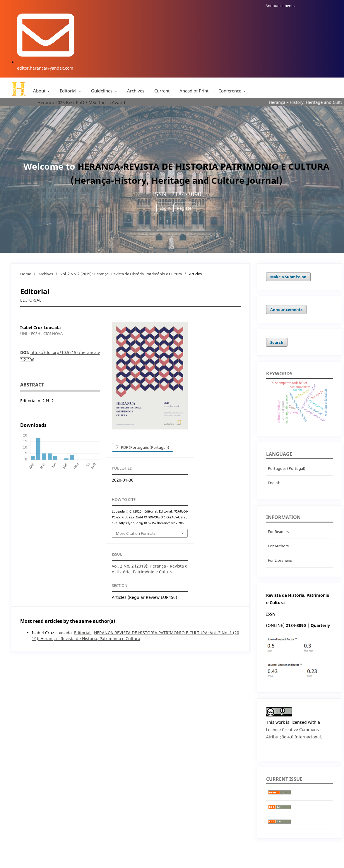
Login (165, 208)
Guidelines (102, 91)
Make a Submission (288, 277)
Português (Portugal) (287, 468)
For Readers (278, 532)
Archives (136, 91)
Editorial (69, 91)
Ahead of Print (194, 91)
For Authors (278, 546)
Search (277, 342)
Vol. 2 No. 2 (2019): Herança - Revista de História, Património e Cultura (121, 274)
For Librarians (280, 560)
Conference (230, 91)
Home (26, 274)
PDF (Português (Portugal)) (145, 447)
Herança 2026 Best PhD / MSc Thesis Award (81, 102)
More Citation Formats (136, 533)
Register (185, 208)
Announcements (280, 6)
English (274, 483)
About (40, 91)
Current (162, 91)
